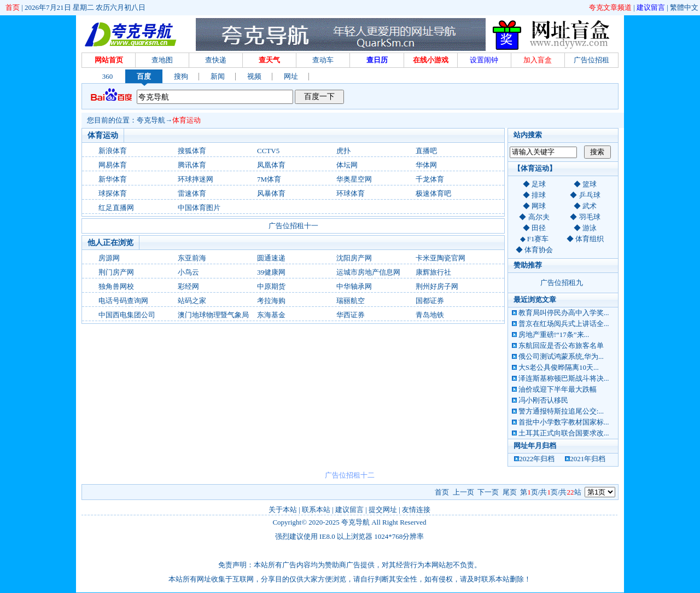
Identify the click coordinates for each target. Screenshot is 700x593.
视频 (254, 76)
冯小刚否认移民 (543, 400)
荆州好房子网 (437, 286)
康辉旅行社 (433, 272)
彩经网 (188, 286)
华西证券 (351, 315)
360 (108, 76)
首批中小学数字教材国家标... (564, 422)
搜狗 (181, 76)
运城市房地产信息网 (368, 272)
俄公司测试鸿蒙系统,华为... (561, 356)
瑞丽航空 (351, 301)
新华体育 (113, 179)
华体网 (426, 165)
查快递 (216, 60)
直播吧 (426, 151)
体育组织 (590, 239)
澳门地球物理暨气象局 (213, 315)
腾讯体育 (192, 165)
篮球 (590, 184)
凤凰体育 (271, 165)
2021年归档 (588, 459)
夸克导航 (151, 120)
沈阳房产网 (354, 258)
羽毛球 (590, 217)
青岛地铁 (430, 315)
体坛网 (347, 165)
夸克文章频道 (610, 7)
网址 (291, 76)
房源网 (109, 258)
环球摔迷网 (196, 179)
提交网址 (383, 510)
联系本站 (316, 510)
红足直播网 (116, 208)
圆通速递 (271, 258)
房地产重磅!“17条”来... (554, 335)
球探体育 (113, 193)
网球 (539, 206)
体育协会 (539, 250)
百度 (144, 76)
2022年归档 (537, 459)
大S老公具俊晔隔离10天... (559, 367)
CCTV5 (268, 151)
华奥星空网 (354, 179)
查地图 (162, 60)
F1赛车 (538, 239)
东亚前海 (192, 258)
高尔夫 (539, 217)
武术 (590, 206)
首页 (13, 7)
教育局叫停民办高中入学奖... (564, 313)
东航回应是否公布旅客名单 (561, 345)
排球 (539, 195)
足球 (539, 184)
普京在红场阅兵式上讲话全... (564, 324)
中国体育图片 (199, 208)
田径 (539, 228)
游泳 (590, 228)
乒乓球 (590, 195)
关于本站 (283, 510)
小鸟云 (188, 272)
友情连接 (416, 510)
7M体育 (269, 179)
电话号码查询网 (123, 301)
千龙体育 (430, 179)
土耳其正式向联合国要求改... (564, 433)
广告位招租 (591, 60)
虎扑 (343, 151)
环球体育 (351, 193)
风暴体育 (271, 193)
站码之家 (192, 301)
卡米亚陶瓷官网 (441, 258)
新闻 (218, 76)
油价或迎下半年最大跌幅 (558, 389)
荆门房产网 (116, 272)
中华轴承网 (354, 286)
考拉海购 (271, 301)
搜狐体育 (192, 151)
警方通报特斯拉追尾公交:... (561, 411)
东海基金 (271, 315)
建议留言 (651, 7)
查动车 (323, 60)
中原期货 (271, 286)
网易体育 (113, 165)
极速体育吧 (433, 193)
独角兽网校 (116, 286)
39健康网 (271, 272)
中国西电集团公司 (127, 315)
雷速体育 (192, 193)
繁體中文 (684, 7)
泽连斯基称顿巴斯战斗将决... (564, 378)
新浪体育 (113, 151)
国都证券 (430, 301)
